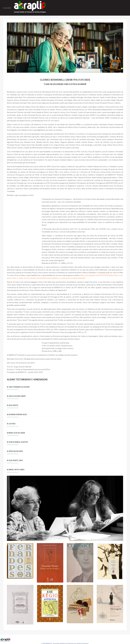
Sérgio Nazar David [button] (15, 451)
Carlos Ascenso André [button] (16, 396)
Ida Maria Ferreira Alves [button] (17, 415)
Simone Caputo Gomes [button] (16, 470)
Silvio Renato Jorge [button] (15, 460)
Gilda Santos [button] (13, 405)
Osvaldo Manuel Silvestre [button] (17, 442)
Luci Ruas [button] (11, 424)
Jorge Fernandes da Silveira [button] (18, 387)
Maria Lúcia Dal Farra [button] (16, 433)
